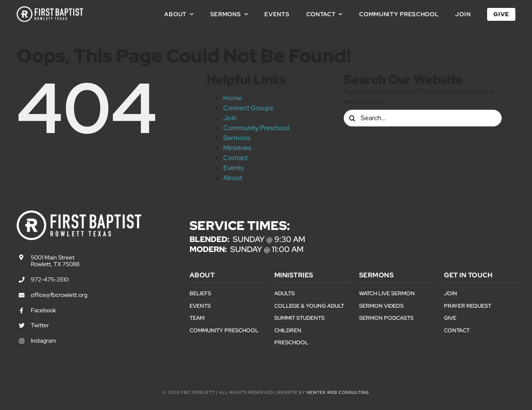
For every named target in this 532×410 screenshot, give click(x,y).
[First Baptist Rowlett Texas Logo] (50, 9)
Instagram (43, 341)
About (233, 178)
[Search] (352, 118)
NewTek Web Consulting (338, 392)
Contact (235, 158)
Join (230, 118)
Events (233, 168)
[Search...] (423, 118)
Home (233, 98)
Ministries (237, 148)
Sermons (237, 138)
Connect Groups (248, 108)
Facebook (43, 310)
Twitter (40, 325)
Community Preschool (256, 128)
